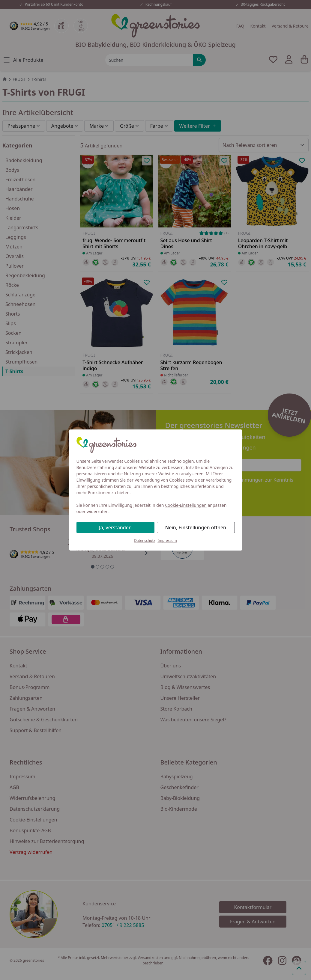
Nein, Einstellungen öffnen (196, 527)
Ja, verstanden (115, 527)
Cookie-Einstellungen (186, 505)
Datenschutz (145, 540)
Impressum (167, 540)
